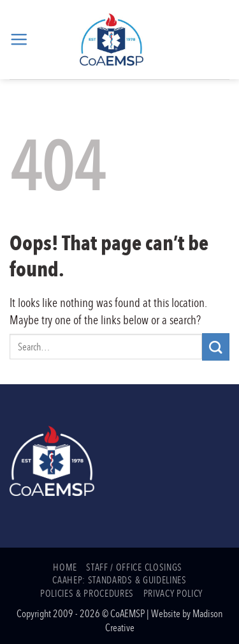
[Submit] (216, 347)
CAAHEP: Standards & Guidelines (119, 580)
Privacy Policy (173, 593)
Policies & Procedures (87, 593)
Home (65, 567)
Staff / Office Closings (134, 567)
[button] (19, 39)
